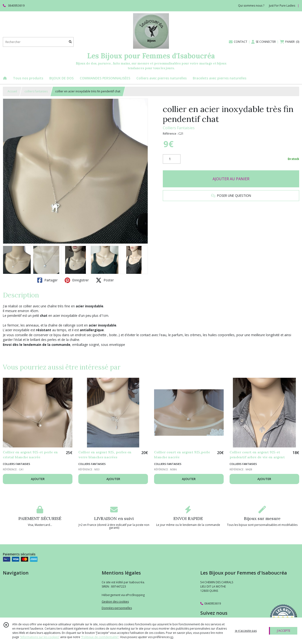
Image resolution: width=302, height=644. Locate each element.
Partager (47, 280)
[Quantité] (172, 159)
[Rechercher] (70, 42)
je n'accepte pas (246, 631)
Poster (105, 280)
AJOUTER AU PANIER (231, 179)
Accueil (12, 91)
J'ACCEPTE (284, 631)
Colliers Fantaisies (179, 128)
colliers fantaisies (36, 91)
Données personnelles (117, 608)
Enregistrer (77, 280)
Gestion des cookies (115, 602)
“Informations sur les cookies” (40, 637)
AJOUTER (38, 479)
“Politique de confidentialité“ (100, 637)
